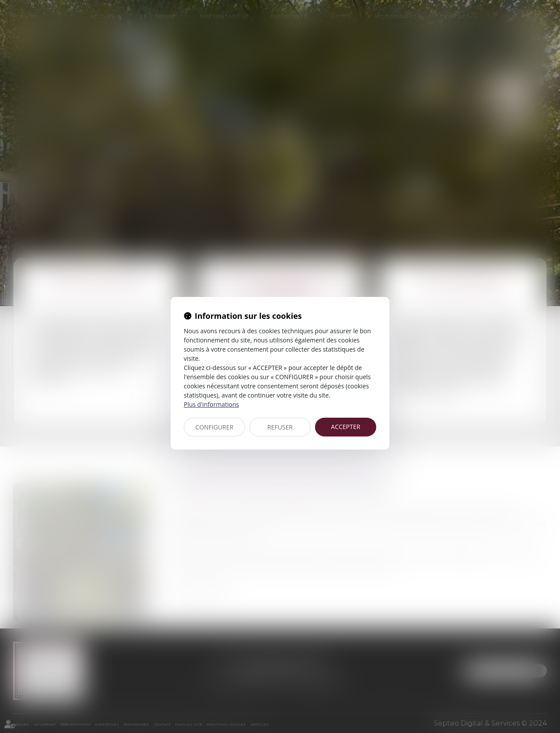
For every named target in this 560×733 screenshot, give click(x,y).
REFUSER (280, 427)
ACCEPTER (346, 427)
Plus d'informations (211, 404)
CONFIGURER (215, 427)
